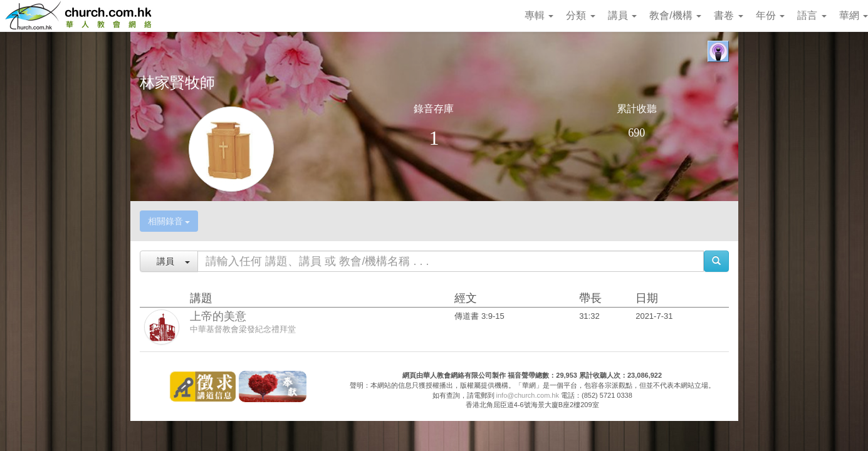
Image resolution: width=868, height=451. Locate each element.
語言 (812, 15)
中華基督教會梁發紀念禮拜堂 (243, 329)
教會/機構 (675, 15)
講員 (622, 15)
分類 (580, 15)
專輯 (539, 15)
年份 (770, 15)
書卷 (728, 15)
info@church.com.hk (528, 395)
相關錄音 (169, 221)
